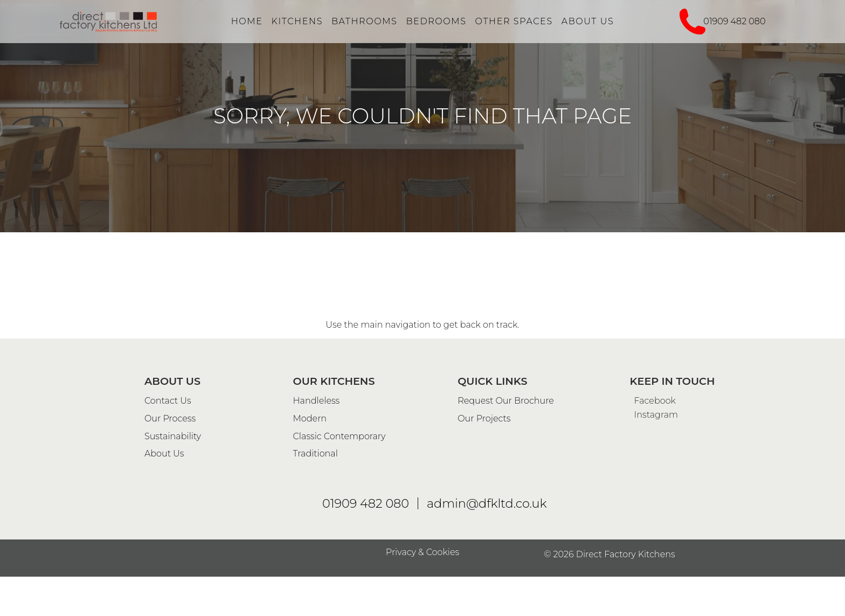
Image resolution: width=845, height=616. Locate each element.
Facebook (653, 600)
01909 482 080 (734, 21)
